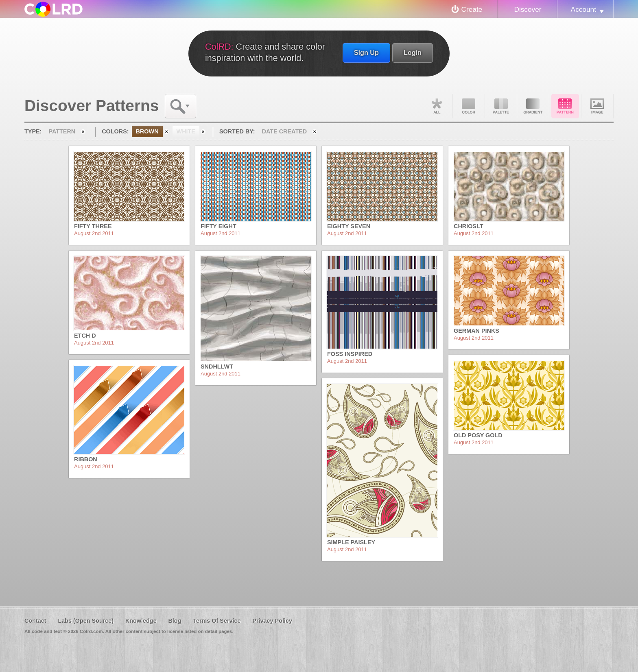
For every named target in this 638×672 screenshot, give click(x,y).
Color (469, 106)
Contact (35, 621)
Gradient (533, 106)
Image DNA (597, 106)
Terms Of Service (217, 621)
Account (583, 9)
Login (413, 52)
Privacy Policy (272, 621)
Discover (528, 9)
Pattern (565, 106)
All (437, 106)
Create (472, 9)
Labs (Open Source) (86, 621)
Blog (175, 621)
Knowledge (141, 621)
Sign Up (366, 52)
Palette (501, 106)
